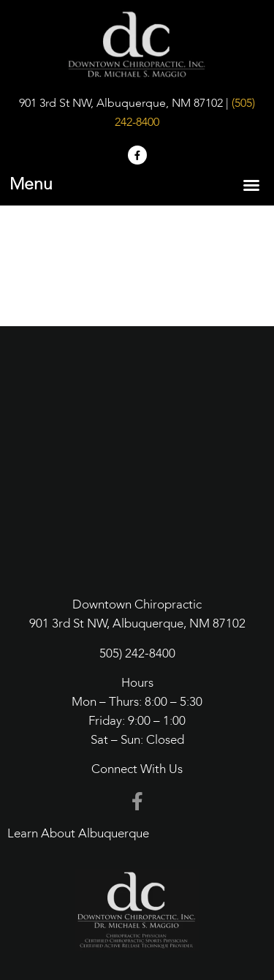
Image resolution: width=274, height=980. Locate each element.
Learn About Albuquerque (78, 834)
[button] (251, 185)
